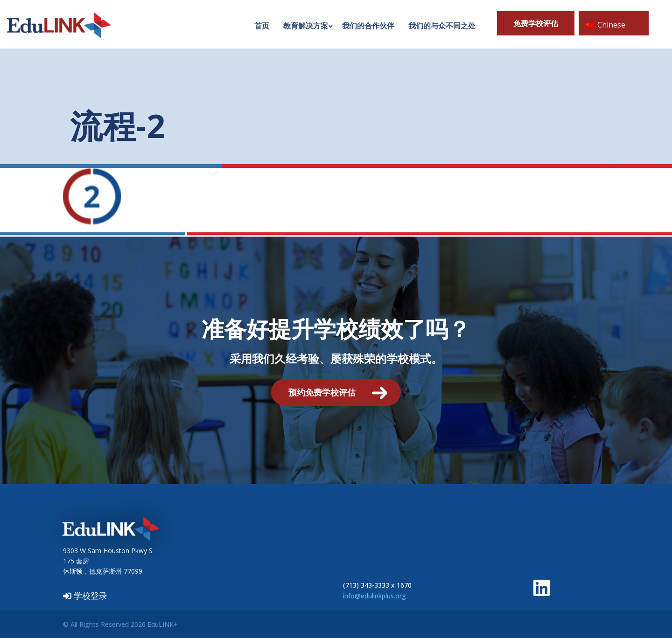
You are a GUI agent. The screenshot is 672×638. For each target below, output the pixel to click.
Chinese (605, 25)
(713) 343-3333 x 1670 (377, 585)
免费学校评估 (536, 23)
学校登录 (85, 596)
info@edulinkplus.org (374, 596)
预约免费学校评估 (322, 392)
